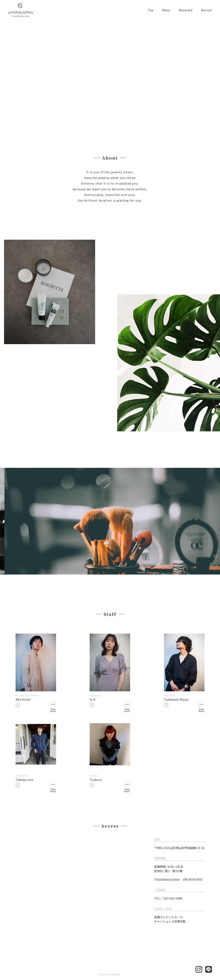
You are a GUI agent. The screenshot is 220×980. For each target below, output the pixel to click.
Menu (166, 10)
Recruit (207, 10)
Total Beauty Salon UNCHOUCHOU (178, 879)
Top (151, 10)
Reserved (186, 10)
